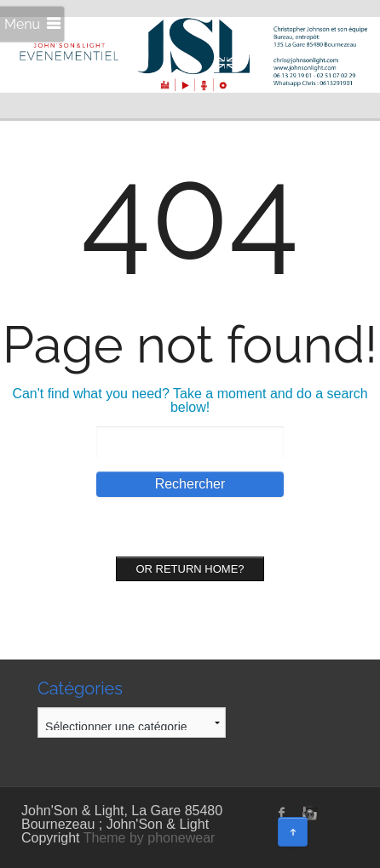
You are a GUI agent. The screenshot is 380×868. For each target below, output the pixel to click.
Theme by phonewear (150, 838)
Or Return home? (190, 569)
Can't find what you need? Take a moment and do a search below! (190, 400)
